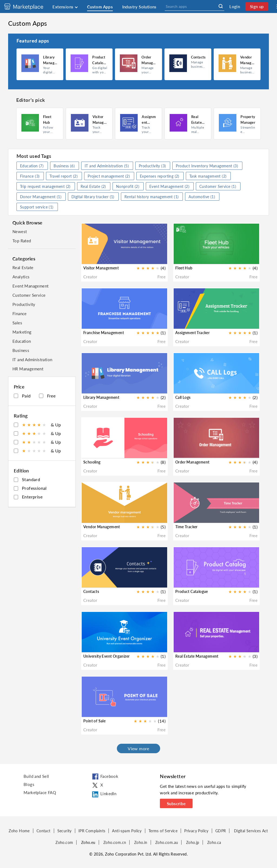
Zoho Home (19, 831)
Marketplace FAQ (40, 792)
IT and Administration (32, 360)
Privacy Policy (196, 831)
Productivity (24, 304)
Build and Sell (36, 776)
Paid (22, 396)
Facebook (105, 777)
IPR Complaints (92, 831)
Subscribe (176, 804)
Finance (20, 314)
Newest (20, 231)
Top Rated (22, 241)
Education (22, 341)
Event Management (30, 286)
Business (21, 350)
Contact (44, 831)
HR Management (28, 369)
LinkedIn (104, 794)
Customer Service (29, 295)
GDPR (221, 831)
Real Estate (23, 267)
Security (65, 831)
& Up (37, 425)
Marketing (22, 332)
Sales (17, 323)
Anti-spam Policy (127, 831)
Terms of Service (163, 831)
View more (138, 748)
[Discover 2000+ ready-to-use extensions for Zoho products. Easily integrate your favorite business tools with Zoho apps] (28, 6)
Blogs (29, 784)
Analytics (21, 277)
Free (47, 396)
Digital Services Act (251, 831)
